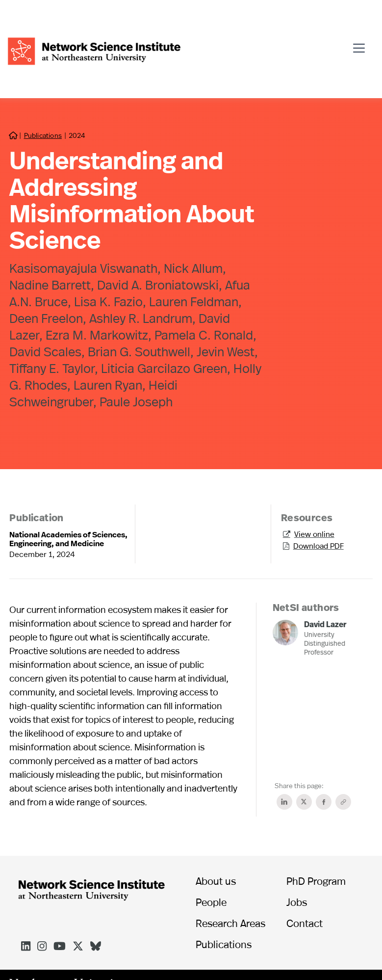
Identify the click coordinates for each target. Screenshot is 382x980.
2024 (77, 135)
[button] (362, 44)
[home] (94, 50)
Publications (43, 135)
